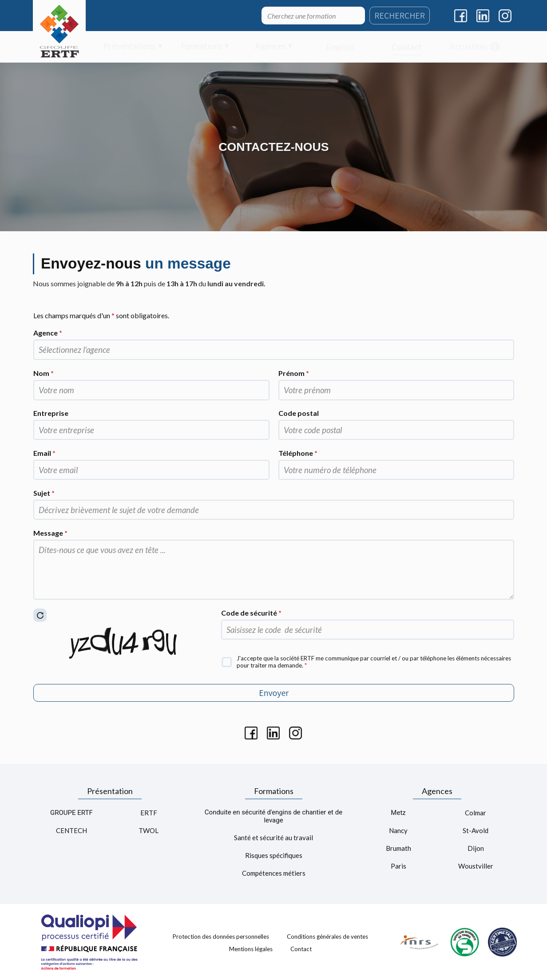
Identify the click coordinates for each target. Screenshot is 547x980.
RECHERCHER (400, 16)
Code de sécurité (251, 613)
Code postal (299, 413)
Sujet (44, 493)
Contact (301, 948)
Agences (437, 791)
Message (50, 533)
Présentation (110, 791)
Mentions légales (251, 948)
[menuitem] (133, 47)
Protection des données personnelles (221, 937)
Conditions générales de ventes (327, 937)
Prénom (294, 373)
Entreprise (51, 413)
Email (44, 453)
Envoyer (274, 693)
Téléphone (298, 453)
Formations (274, 791)
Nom (44, 373)
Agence (48, 333)
